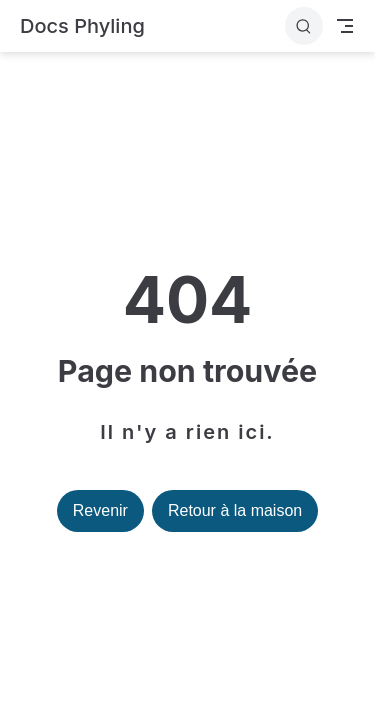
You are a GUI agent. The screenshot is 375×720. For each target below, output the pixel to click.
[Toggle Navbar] (345, 26)
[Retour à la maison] (82, 26)
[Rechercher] (304, 26)
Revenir (100, 510)
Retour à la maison (235, 510)
